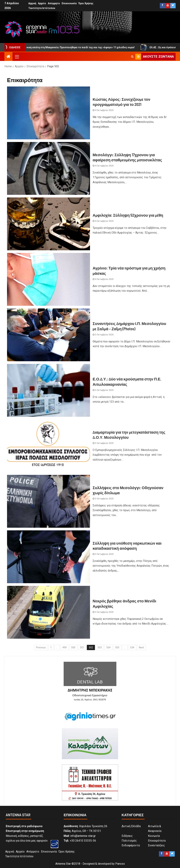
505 (117, 647)
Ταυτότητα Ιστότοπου (42, 8)
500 (73, 647)
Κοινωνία (154, 836)
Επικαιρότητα (157, 841)
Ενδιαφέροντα (131, 845)
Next (141, 647)
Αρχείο (42, 3)
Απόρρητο (54, 3)
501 (82, 647)
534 (132, 647)
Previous (41, 647)
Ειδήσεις (127, 836)
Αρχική (32, 3)
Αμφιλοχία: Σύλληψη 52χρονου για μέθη (128, 215)
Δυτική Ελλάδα (131, 826)
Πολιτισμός (129, 841)
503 (100, 647)
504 (108, 647)
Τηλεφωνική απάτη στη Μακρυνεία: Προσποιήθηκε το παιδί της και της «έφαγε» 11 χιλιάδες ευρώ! (84, 47)
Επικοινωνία (69, 3)
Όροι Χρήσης (86, 3)
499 (65, 647)
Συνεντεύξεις (156, 845)
